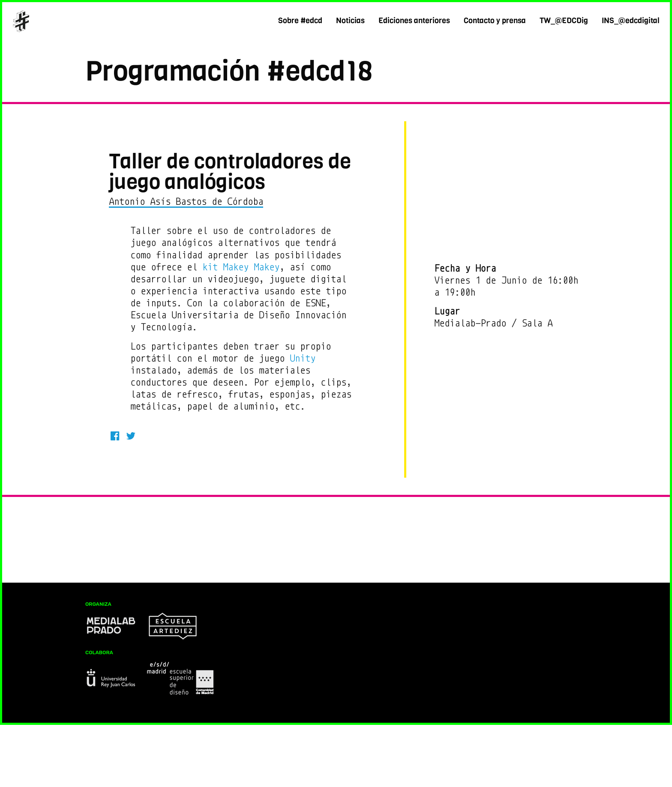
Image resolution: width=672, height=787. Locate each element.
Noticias (350, 21)
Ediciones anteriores (414, 21)
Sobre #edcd (300, 21)
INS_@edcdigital (631, 21)
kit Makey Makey (241, 267)
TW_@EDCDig (564, 21)
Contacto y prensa (495, 21)
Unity (303, 358)
